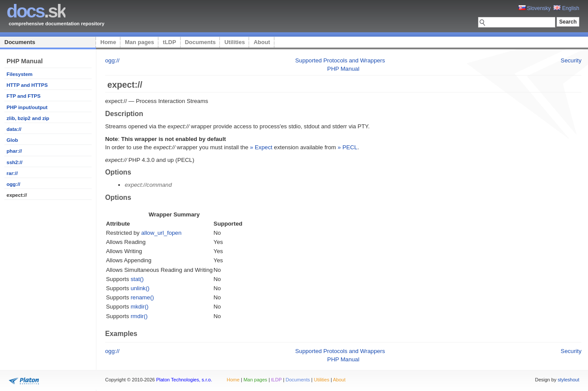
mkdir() (139, 307)
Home (108, 42)
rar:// (12, 173)
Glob (12, 140)
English (566, 8)
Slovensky (535, 8)
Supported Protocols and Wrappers (340, 60)
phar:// (14, 151)
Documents (20, 42)
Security (571, 60)
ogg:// (13, 184)
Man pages (139, 42)
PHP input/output (27, 107)
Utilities (234, 42)
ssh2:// (14, 162)
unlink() (140, 288)
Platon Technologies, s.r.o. (184, 380)
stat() (137, 279)
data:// (14, 129)
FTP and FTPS (24, 96)
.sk (36, 11)
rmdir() (139, 316)
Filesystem (20, 74)
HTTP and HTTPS (27, 85)
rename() (142, 297)
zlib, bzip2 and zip (28, 118)
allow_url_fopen (161, 233)
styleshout (568, 380)
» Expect (261, 147)
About (262, 42)
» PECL (347, 147)
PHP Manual (343, 69)
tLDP (169, 42)
